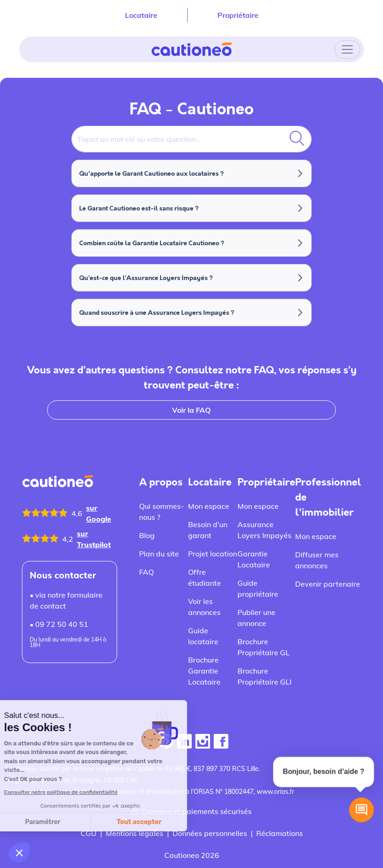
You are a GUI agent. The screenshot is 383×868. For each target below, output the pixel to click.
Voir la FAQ (191, 410)
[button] (19, 852)
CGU (89, 833)
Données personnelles (210, 833)
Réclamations (280, 833)
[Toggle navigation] (347, 49)
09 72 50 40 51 (62, 624)
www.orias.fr (275, 792)
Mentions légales (135, 833)
